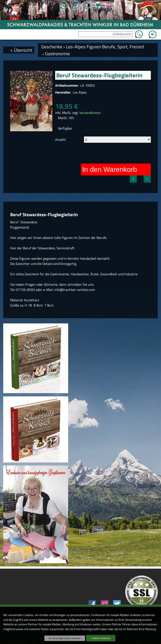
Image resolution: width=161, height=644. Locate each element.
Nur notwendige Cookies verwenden (65, 638)
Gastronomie (57, 54)
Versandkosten (90, 113)
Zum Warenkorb (153, 32)
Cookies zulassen (101, 638)
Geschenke (52, 47)
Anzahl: (61, 140)
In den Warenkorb (110, 169)
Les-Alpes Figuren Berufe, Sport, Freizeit (105, 47)
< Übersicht (21, 50)
